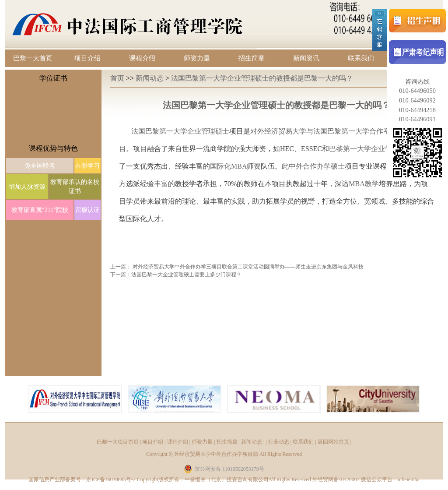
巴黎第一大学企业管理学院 (371, 149)
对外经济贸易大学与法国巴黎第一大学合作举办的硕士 (334, 131)
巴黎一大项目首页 (118, 442)
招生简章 (252, 58)
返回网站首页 (333, 442)
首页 (118, 78)
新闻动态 (150, 78)
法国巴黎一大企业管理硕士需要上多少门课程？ (186, 275)
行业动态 (279, 442)
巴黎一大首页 (33, 58)
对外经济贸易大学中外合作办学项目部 (213, 454)
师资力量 (197, 58)
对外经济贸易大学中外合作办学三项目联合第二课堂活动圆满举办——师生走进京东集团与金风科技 (248, 267)
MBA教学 (364, 184)
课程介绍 (142, 58)
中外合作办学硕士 (317, 166)
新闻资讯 (306, 58)
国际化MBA (228, 166)
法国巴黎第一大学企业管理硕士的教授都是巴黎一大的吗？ (262, 78)
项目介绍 (87, 58)
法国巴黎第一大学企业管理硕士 (180, 131)
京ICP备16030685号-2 (111, 479)
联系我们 (361, 58)
